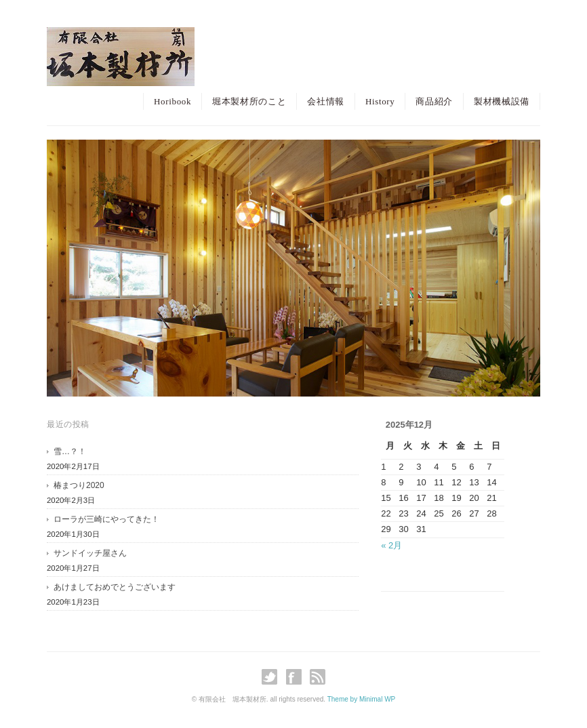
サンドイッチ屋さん (90, 553)
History (380, 101)
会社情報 (326, 101)
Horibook (173, 101)
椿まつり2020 (79, 485)
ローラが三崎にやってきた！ (106, 519)
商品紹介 (434, 101)
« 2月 (391, 545)
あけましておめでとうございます (115, 587)
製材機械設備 (502, 101)
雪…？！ (70, 451)
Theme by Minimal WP (362, 699)
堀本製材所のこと (249, 101)
